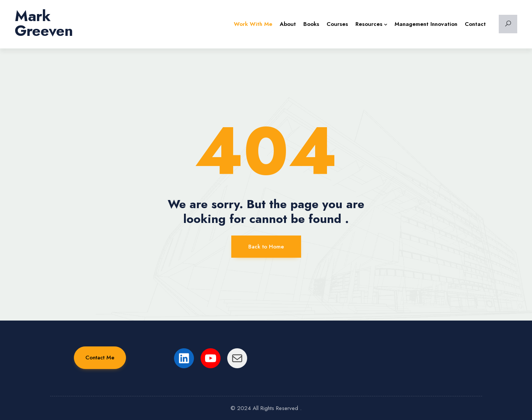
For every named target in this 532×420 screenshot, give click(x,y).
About (288, 24)
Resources (371, 24)
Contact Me (100, 358)
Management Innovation (426, 24)
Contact (475, 24)
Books (311, 24)
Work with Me (253, 24)
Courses (337, 24)
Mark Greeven (44, 23)
